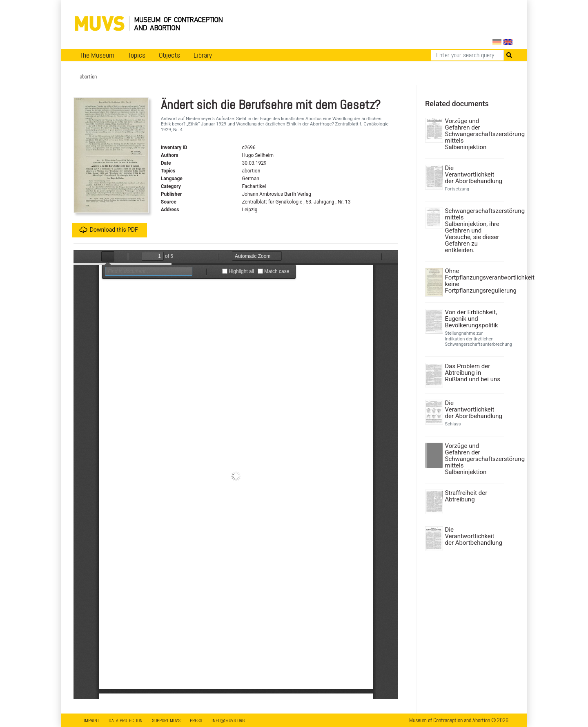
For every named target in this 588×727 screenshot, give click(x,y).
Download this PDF (109, 230)
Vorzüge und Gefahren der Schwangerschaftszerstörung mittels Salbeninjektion (474, 134)
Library (203, 55)
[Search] (467, 55)
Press (196, 720)
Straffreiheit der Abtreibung (466, 496)
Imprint (91, 720)
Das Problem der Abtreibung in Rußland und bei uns (473, 373)
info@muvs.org (228, 720)
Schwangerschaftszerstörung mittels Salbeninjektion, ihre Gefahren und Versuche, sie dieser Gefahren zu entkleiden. (474, 230)
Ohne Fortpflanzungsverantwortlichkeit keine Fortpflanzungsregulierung (474, 281)
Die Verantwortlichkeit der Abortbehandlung (474, 174)
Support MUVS (166, 720)
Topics (137, 55)
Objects (169, 55)
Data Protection (126, 720)
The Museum (97, 55)
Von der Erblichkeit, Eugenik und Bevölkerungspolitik (472, 319)
